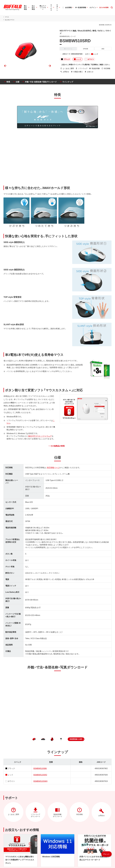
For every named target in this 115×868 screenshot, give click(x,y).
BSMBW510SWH (40, 781)
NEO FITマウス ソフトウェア (40, 436)
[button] (76, 739)
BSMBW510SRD (40, 775)
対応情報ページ (53, 467)
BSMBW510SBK (40, 768)
